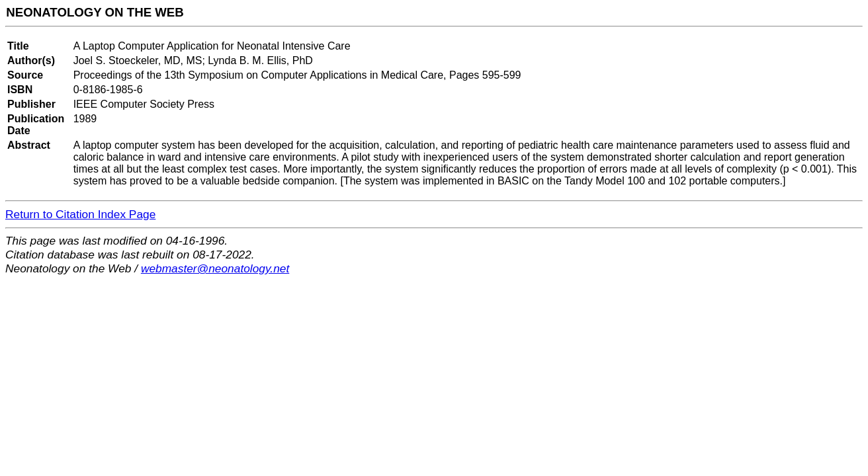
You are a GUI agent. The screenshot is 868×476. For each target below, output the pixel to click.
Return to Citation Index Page (80, 214)
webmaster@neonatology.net (215, 268)
